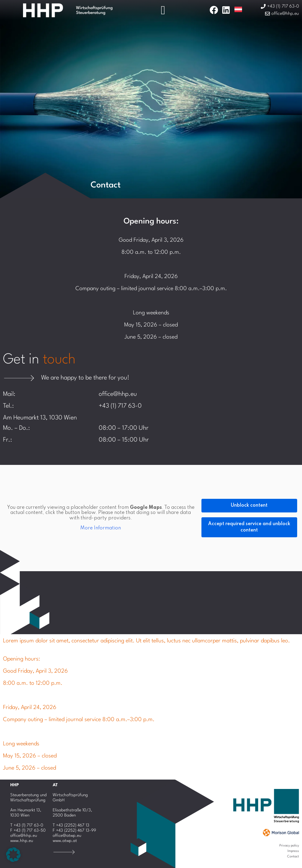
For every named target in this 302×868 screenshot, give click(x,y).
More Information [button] (101, 528)
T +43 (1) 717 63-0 (27, 825)
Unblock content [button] (249, 505)
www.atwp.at (65, 841)
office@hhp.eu (118, 394)
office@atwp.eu (67, 836)
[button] (13, 855)
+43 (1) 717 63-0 (120, 406)
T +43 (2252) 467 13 (71, 825)
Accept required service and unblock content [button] (249, 527)
